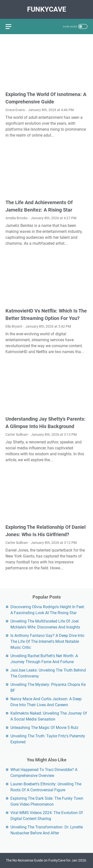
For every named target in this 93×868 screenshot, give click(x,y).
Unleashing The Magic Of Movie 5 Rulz (44, 728)
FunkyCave (47, 9)
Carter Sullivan (17, 434)
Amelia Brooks (16, 218)
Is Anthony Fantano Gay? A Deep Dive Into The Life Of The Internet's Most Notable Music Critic (47, 641)
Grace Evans (15, 110)
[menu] (11, 26)
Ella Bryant (14, 326)
